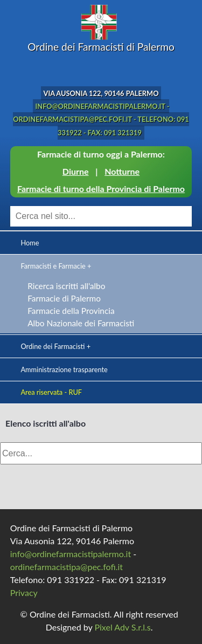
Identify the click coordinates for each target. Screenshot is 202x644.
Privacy (24, 592)
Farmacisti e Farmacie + (56, 266)
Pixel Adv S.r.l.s (122, 627)
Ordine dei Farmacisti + (55, 346)
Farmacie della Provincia (71, 311)
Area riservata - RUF (51, 392)
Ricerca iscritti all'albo (66, 286)
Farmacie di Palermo (64, 298)
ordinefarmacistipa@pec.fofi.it (67, 567)
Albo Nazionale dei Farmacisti (81, 323)
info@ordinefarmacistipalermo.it (71, 554)
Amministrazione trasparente (64, 369)
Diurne (76, 171)
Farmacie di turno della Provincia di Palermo (101, 189)
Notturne (122, 171)
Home (30, 243)
